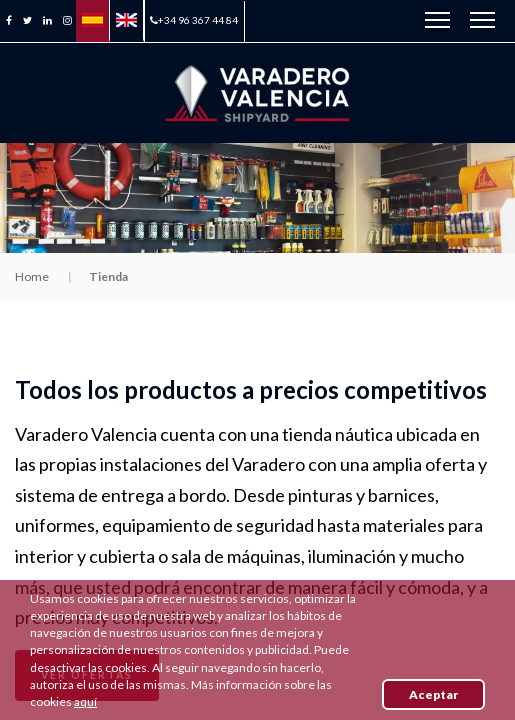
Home (32, 276)
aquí (85, 701)
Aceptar (433, 694)
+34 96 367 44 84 (194, 20)
